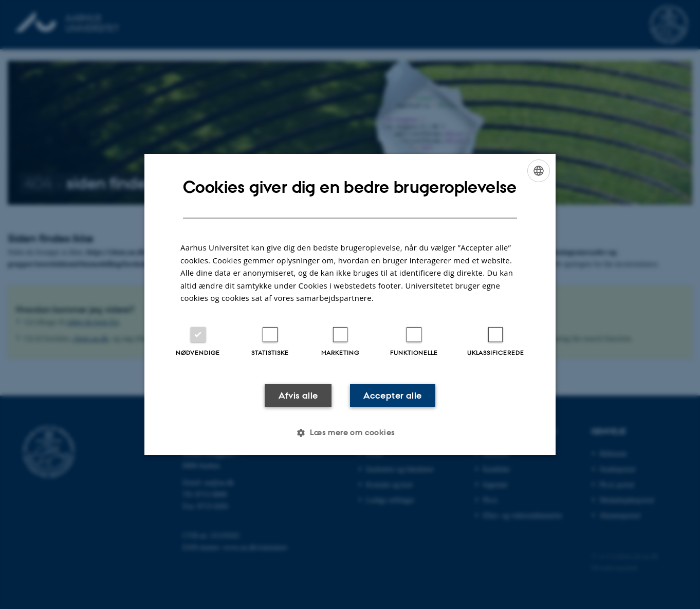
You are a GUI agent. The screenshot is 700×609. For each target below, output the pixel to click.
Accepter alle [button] (393, 395)
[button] (350, 433)
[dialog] (350, 304)
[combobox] (539, 170)
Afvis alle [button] (297, 395)
